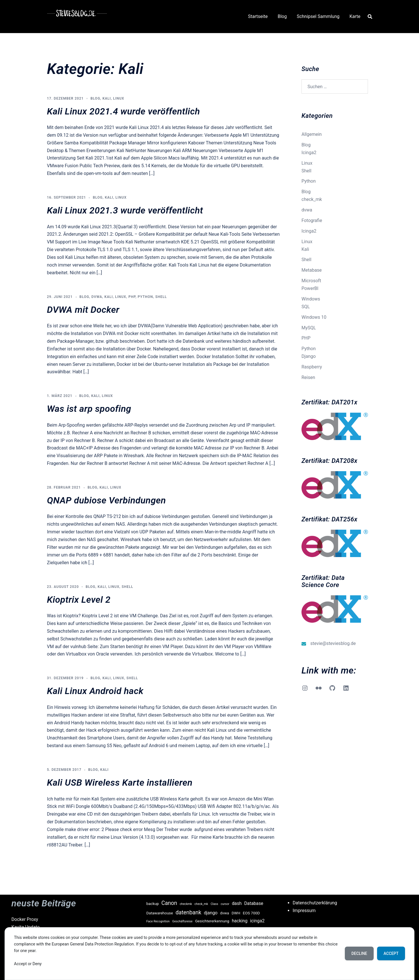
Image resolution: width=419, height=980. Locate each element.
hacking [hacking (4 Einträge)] (240, 921)
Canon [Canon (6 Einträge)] (169, 903)
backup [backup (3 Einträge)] (153, 904)
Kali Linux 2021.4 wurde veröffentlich (124, 111)
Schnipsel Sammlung (318, 16)
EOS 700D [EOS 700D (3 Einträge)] (251, 913)
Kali (107, 98)
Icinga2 (309, 153)
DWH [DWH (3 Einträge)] (236, 913)
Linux (119, 98)
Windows (311, 299)
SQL (306, 307)
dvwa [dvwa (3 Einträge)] (225, 913)
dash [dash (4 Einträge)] (237, 903)
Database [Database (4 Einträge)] (254, 903)
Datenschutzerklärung (315, 903)
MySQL (309, 328)
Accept (391, 953)
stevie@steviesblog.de (333, 643)
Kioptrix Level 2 (79, 600)
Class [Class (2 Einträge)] (214, 904)
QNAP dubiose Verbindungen (107, 500)
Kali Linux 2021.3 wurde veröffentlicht (125, 210)
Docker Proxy (25, 919)
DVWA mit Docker (83, 310)
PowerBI (310, 288)
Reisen (308, 377)
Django (309, 356)
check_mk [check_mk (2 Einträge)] (201, 904)
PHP (132, 297)
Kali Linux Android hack (95, 691)
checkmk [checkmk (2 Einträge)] (186, 904)
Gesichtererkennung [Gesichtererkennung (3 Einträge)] (212, 921)
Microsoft (311, 281)
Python (145, 297)
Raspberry (312, 367)
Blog (282, 16)
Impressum (304, 911)
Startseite (258, 16)
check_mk (312, 199)
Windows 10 (314, 317)
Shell (161, 297)
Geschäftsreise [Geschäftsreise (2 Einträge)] (182, 921)
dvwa (97, 297)
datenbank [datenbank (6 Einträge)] (188, 913)
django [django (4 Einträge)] (211, 913)
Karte (355, 16)
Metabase (312, 270)
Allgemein (312, 134)
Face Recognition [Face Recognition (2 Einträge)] (158, 921)
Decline (358, 953)
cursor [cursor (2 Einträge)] (225, 904)
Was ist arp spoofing (89, 409)
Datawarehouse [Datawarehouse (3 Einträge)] (160, 913)
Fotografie (312, 220)
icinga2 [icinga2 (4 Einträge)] (257, 921)
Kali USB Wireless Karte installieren (120, 783)
